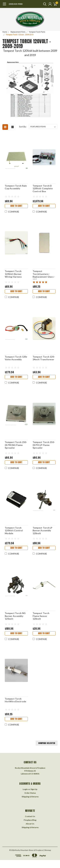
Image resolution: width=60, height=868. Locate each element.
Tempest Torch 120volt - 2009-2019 (20, 35)
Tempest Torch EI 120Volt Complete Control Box (43, 188)
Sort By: (23, 127)
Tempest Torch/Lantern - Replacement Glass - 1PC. (44, 275)
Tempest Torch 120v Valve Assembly (16, 358)
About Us (30, 824)
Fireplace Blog (30, 820)
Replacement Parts (18, 32)
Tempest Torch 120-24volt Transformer (44, 358)
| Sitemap (47, 850)
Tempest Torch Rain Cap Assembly (16, 187)
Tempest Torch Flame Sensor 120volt (41, 616)
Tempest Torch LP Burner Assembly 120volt (43, 530)
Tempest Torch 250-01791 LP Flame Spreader (44, 445)
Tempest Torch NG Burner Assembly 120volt (15, 616)
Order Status (30, 793)
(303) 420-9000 (16, 4)
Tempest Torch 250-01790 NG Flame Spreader (16, 445)
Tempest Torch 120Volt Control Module (14, 530)
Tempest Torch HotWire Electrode (15, 700)
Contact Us (30, 816)
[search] (44, 4)
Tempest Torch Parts (37, 32)
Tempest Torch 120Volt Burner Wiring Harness (13, 274)
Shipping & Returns (30, 797)
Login (25, 789)
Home (5, 32)
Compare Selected (47, 743)
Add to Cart (16, 206)
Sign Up (34, 789)
